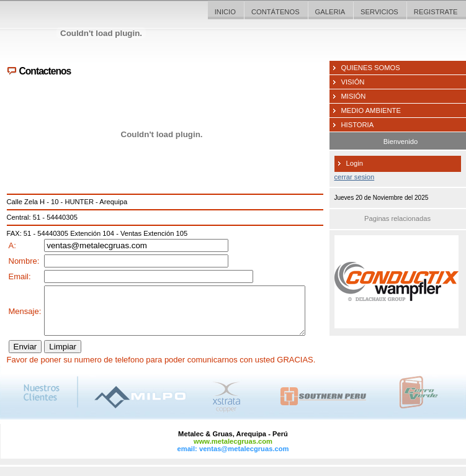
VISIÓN (353, 82)
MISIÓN (354, 96)
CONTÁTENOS (276, 12)
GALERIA (330, 12)
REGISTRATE (436, 12)
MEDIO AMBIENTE (371, 110)
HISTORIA (358, 125)
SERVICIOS (379, 12)
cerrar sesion (355, 177)
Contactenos (45, 71)
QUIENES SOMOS (371, 68)
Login (355, 163)
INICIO (225, 12)
